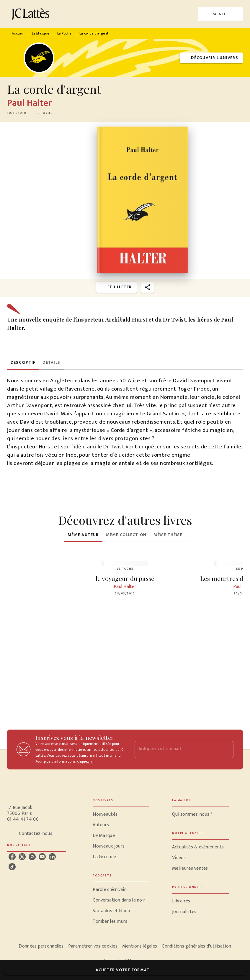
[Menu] (221, 14)
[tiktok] (12, 867)
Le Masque (41, 33)
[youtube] (42, 857)
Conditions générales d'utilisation (196, 946)
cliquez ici (85, 761)
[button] (211, 58)
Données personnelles (41, 946)
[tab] (23, 363)
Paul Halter (30, 103)
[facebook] (12, 857)
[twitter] (22, 857)
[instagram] (32, 857)
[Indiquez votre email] (177, 749)
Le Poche (64, 33)
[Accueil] (32, 14)
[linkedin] (52, 857)
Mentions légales (140, 946)
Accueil (18, 33)
